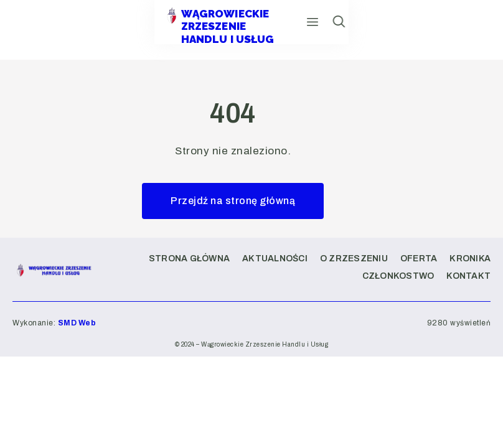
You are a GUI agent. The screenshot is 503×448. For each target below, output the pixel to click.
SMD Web (77, 323)
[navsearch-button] (483, 30)
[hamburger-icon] (443, 30)
